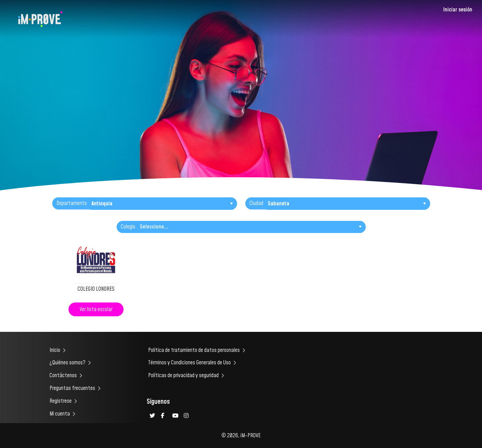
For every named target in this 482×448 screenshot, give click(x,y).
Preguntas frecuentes (72, 388)
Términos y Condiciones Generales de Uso (189, 363)
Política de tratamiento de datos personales (194, 350)
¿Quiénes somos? (67, 363)
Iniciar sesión (458, 10)
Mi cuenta (60, 414)
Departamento (72, 203)
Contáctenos (63, 375)
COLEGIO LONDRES (96, 289)
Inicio (55, 350)
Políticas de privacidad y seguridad (183, 375)
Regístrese (61, 401)
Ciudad (256, 203)
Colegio (128, 227)
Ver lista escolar (96, 309)
